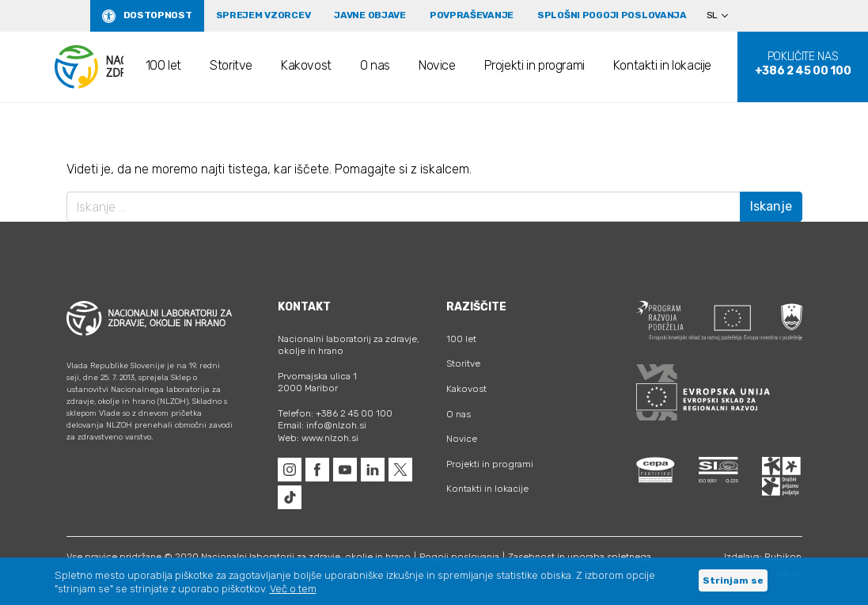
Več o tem (293, 589)
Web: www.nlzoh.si (318, 438)
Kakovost (306, 65)
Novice (437, 65)
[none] (724, 16)
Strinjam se (733, 580)
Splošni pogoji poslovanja (612, 15)
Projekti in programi (534, 65)
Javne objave (370, 15)
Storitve (231, 65)
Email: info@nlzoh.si (322, 425)
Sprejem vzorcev (263, 15)
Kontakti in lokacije (662, 65)
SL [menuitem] (712, 15)
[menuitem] (724, 16)
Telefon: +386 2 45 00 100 (335, 413)
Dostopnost (158, 15)
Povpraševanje (472, 15)
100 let (163, 65)
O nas (375, 65)
